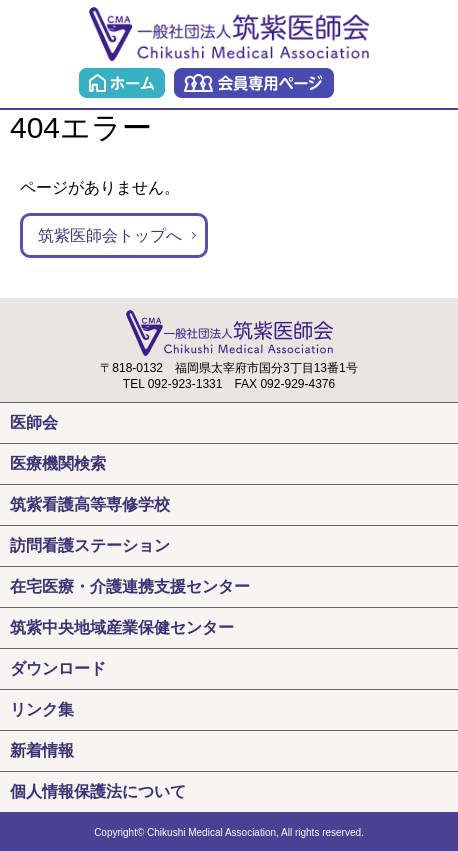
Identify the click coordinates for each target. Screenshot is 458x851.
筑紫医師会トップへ (110, 235)
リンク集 (42, 709)
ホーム (122, 83)
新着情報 (42, 750)
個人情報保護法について (98, 791)
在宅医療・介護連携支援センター (130, 586)
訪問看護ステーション (90, 545)
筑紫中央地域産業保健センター (122, 627)
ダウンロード (58, 668)
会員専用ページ (254, 83)
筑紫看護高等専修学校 (90, 504)
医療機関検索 (58, 463)
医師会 (34, 422)
